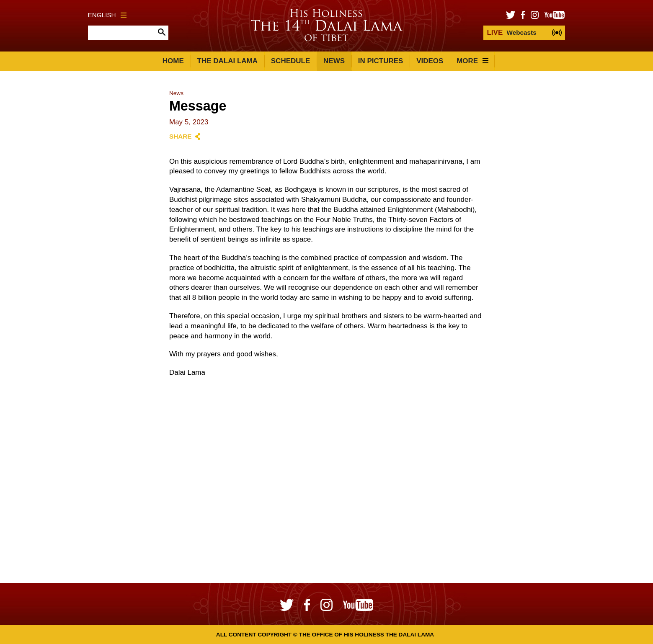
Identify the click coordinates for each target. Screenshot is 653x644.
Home (173, 61)
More (472, 61)
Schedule (291, 61)
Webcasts (511, 32)
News (334, 61)
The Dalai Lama (227, 61)
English (107, 15)
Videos (430, 61)
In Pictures (381, 61)
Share (181, 136)
